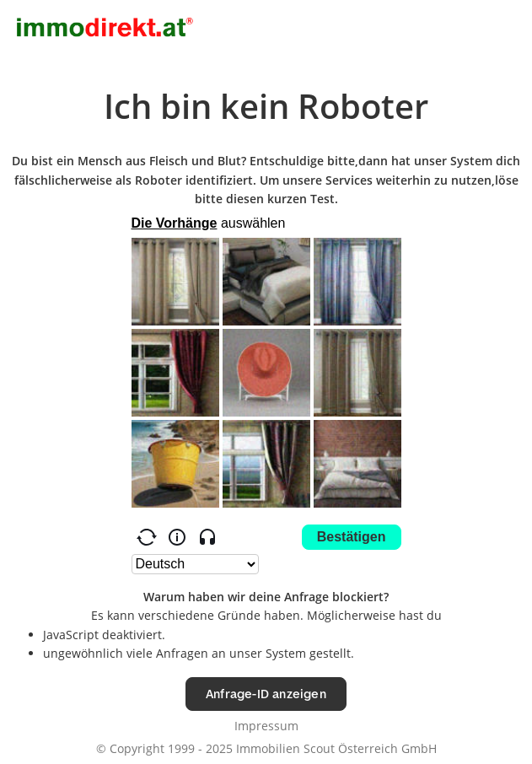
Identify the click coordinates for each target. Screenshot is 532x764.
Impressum (266, 726)
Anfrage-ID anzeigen (266, 694)
